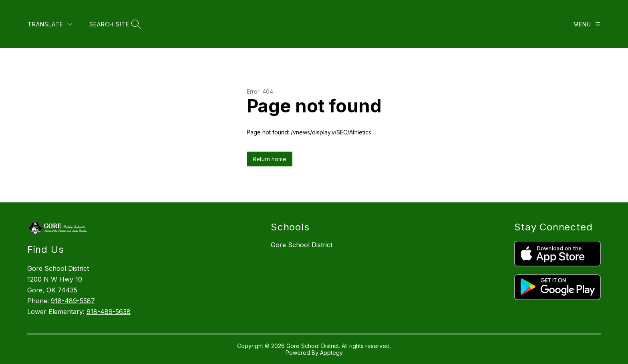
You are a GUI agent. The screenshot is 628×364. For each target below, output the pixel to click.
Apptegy (331, 353)
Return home (270, 159)
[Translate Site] (50, 24)
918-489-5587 (73, 301)
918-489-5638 (109, 312)
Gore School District (302, 245)
